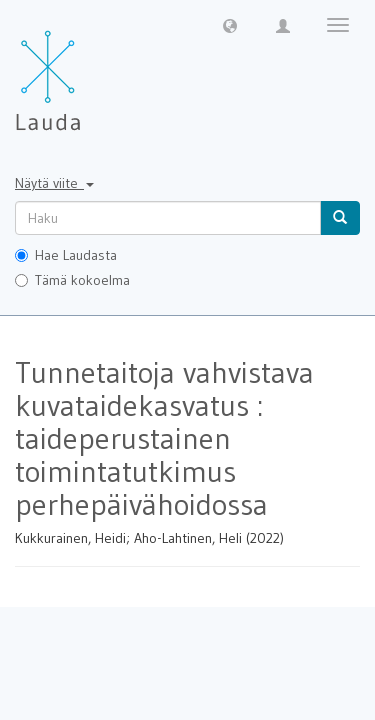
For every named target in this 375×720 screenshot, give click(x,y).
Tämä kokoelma (72, 280)
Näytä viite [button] (54, 183)
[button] (230, 25)
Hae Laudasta (66, 255)
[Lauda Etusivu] (90, 70)
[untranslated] (168, 218)
